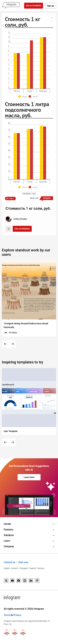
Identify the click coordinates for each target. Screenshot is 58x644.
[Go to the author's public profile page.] (16, 219)
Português (24, 568)
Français (41, 568)
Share (11, 198)
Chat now (23, 562)
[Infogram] (11, 6)
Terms (7, 615)
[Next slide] (13, 344)
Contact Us (9, 562)
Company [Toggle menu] (9, 546)
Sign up (50, 6)
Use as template (34, 5)
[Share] (9, 229)
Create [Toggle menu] (7, 524)
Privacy (17, 615)
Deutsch (15, 568)
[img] (15, 71)
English (7, 568)
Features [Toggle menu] (9, 530)
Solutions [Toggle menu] (9, 535)
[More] (52, 18)
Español (32, 568)
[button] (23, 96)
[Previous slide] (5, 344)
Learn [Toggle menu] (7, 541)
